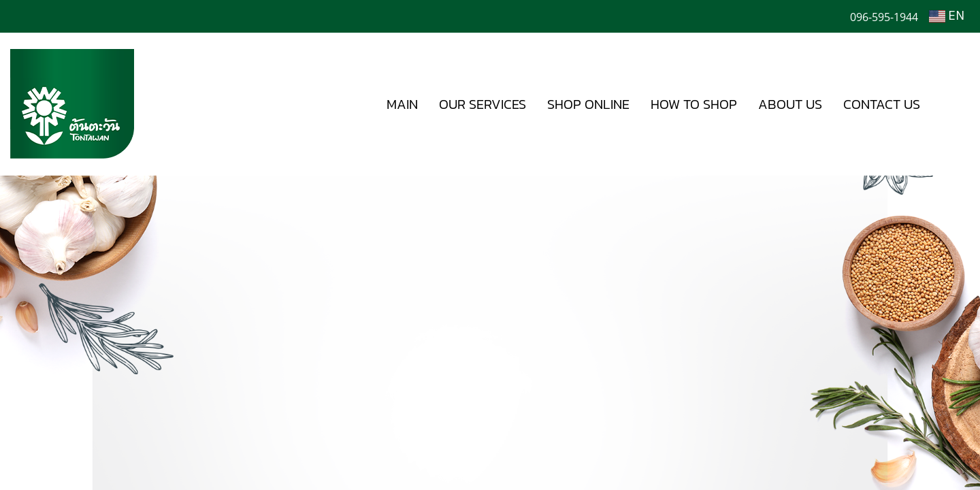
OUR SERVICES (483, 104)
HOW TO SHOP (694, 104)
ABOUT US (790, 104)
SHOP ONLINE (588, 104)
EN (947, 16)
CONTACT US (882, 104)
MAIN (402, 104)
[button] (951, 104)
